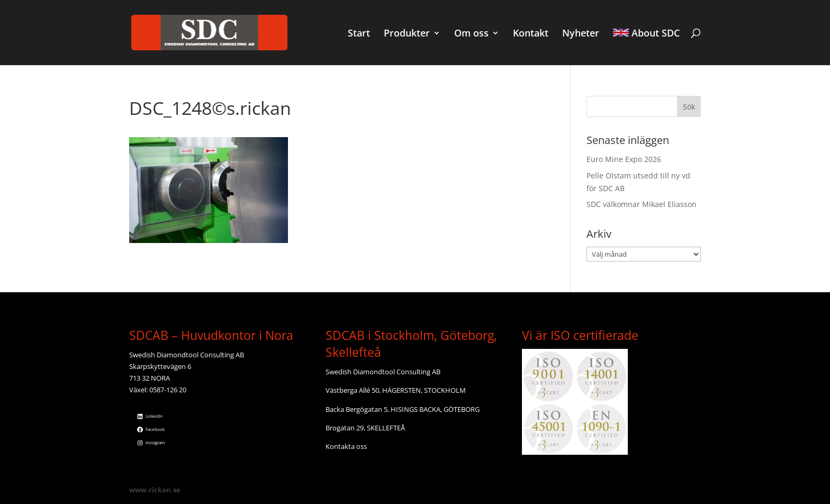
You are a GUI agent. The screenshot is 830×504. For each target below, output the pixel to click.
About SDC (646, 34)
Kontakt (531, 34)
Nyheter (581, 34)
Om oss (471, 34)
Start (359, 34)
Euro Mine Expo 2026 (624, 159)
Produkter (407, 34)
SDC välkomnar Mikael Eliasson (642, 204)
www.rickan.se (155, 490)
